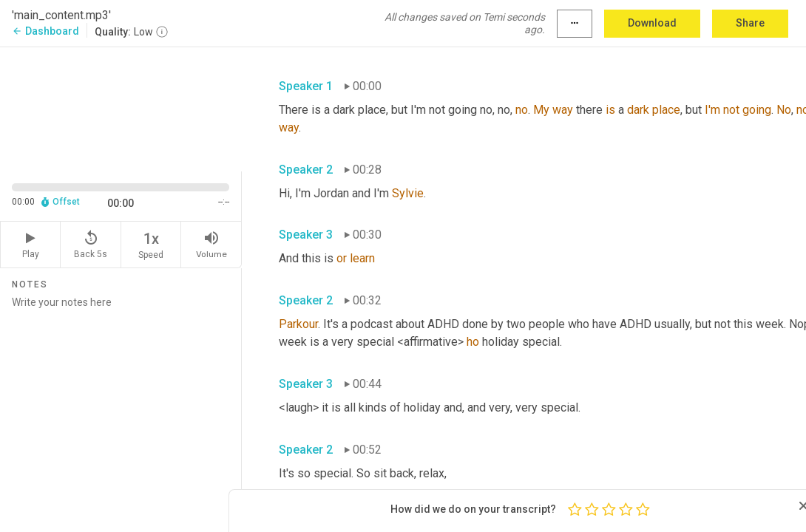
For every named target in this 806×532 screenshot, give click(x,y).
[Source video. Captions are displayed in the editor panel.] (121, 108)
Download (652, 23)
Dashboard (45, 31)
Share (750, 23)
